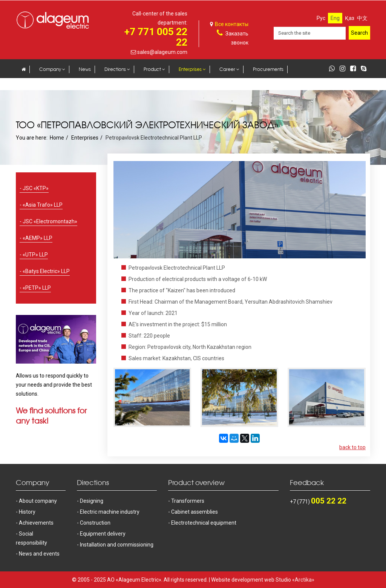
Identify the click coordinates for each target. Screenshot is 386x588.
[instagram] (344, 69)
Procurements (268, 69)
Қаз (350, 18)
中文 (362, 18)
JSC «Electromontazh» (50, 221)
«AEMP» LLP (38, 238)
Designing (92, 501)
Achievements (36, 523)
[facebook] (355, 69)
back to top (352, 447)
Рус (321, 18)
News (85, 69)
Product (152, 69)
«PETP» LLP (37, 288)
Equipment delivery (103, 534)
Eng (335, 18)
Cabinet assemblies (195, 512)
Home (57, 138)
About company (38, 501)
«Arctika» (303, 580)
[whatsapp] (334, 69)
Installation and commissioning (117, 545)
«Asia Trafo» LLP (43, 205)
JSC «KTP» (36, 188)
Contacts (32, 85)
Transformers (188, 501)
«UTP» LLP (35, 255)
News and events (39, 554)
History (27, 512)
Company (50, 69)
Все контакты (232, 24)
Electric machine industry (110, 512)
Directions (115, 69)
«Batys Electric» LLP (46, 271)
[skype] (365, 69)
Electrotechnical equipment (204, 523)
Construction (95, 523)
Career (227, 69)
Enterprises (190, 69)
